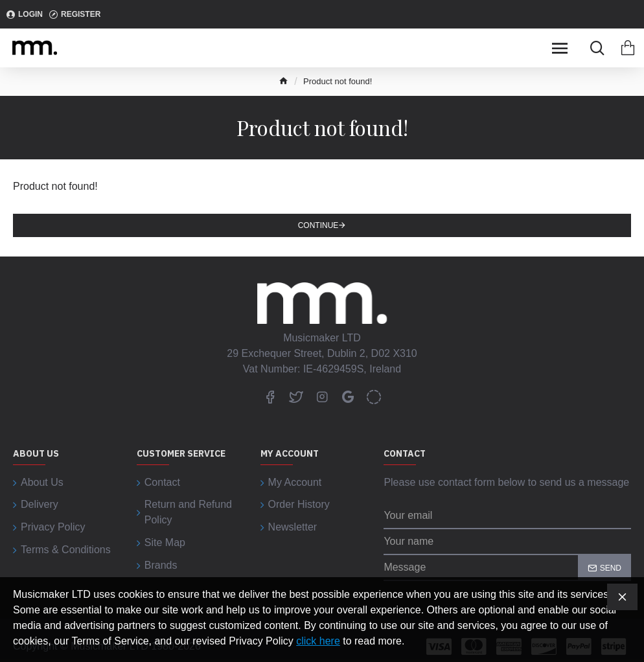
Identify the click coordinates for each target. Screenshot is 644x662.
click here (318, 641)
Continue (318, 225)
